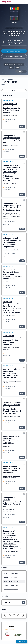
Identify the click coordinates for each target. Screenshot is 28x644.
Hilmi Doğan (17, 417)
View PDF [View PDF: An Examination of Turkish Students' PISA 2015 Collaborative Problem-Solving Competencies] (22, 261)
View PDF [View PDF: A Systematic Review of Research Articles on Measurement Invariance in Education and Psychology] (22, 293)
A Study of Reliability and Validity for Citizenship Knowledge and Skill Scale (12, 440)
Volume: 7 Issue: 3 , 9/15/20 (11, 585)
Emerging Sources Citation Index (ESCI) (14, 64)
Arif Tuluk (5, 316)
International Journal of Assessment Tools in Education (14, 33)
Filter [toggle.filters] (14, 91)
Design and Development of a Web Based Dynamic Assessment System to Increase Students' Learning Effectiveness (12, 307)
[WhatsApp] (9, 616)
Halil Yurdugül (12, 316)
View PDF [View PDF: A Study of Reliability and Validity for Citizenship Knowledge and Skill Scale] (22, 457)
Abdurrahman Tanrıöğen (8, 511)
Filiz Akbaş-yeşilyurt (7, 476)
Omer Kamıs (6, 218)
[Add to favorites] (24, 101)
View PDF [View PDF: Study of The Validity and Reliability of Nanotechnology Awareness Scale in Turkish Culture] (22, 394)
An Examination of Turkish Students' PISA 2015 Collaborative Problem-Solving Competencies (12, 242)
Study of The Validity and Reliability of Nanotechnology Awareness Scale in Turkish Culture (11, 373)
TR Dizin (11, 68)
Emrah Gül (13, 215)
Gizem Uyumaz (6, 216)
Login (24, 2)
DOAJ (17, 68)
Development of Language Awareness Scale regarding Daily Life (11, 139)
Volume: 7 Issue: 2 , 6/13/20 (11, 589)
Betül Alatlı (5, 282)
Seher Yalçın (14, 213)
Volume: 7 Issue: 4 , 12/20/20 (12, 581)
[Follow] (19, 71)
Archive (4, 567)
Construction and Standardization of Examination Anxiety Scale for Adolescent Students (11, 108)
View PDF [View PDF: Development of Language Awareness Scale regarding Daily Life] (22, 156)
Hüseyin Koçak (17, 476)
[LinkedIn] (19, 616)
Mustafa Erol (6, 145)
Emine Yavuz (6, 250)
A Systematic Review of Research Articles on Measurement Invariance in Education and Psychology (12, 274)
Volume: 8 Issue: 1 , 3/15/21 (11, 578)
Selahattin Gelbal (15, 551)
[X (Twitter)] (14, 616)
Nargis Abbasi (6, 116)
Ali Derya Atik (12, 381)
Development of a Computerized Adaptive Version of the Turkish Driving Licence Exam (12, 207)
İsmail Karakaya (14, 145)
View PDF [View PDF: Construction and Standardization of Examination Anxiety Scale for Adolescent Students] (22, 127)
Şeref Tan (18, 381)
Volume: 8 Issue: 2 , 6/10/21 (11, 574)
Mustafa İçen (6, 446)
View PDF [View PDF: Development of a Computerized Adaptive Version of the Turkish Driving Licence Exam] (22, 229)
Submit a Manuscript (14, 51)
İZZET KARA (18, 28)
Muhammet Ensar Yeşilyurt (9, 478)
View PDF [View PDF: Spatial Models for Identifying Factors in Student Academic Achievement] (22, 488)
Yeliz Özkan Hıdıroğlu (8, 510)
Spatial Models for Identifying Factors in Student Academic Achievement (12, 470)
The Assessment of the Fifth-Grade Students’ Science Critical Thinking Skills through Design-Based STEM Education (12, 408)
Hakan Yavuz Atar (15, 250)
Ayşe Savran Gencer (8, 417)
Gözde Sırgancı (6, 348)
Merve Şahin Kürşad (16, 216)
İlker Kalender (6, 215)
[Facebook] (4, 616)
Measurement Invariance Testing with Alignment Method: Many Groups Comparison (12, 340)
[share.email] (24, 616)
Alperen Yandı (6, 349)
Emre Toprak (6, 551)
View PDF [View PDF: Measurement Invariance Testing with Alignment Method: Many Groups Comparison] (22, 360)
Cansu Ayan (19, 215)
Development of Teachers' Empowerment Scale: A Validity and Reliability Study (12, 502)
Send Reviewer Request (14, 56)
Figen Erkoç (6, 383)
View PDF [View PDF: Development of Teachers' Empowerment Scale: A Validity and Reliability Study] (22, 522)
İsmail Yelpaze (6, 184)
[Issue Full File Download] (24, 602)
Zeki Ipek (5, 381)
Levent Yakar (14, 184)
